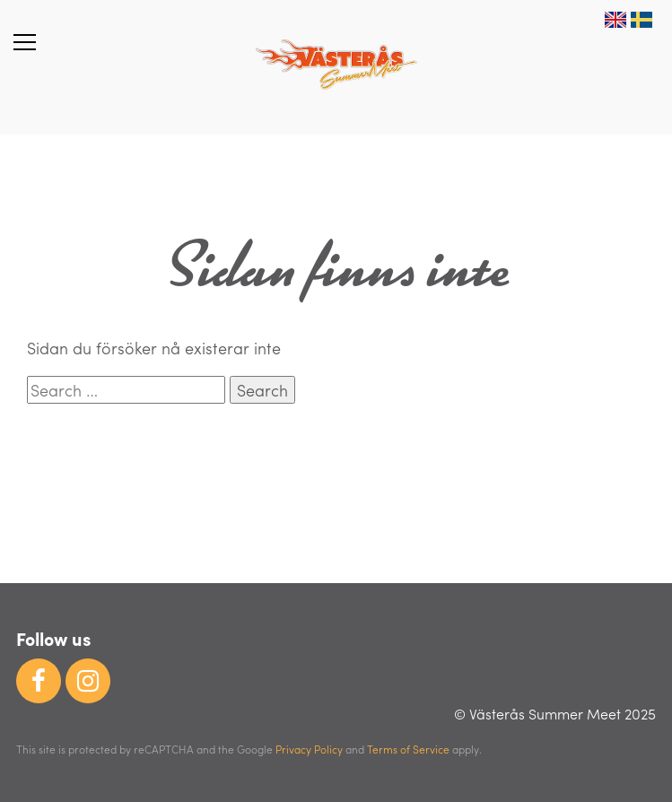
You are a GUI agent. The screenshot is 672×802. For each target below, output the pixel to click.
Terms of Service (408, 749)
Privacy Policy (309, 749)
